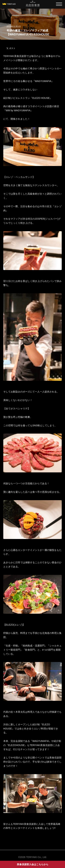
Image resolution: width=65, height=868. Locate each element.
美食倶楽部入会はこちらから (33, 864)
